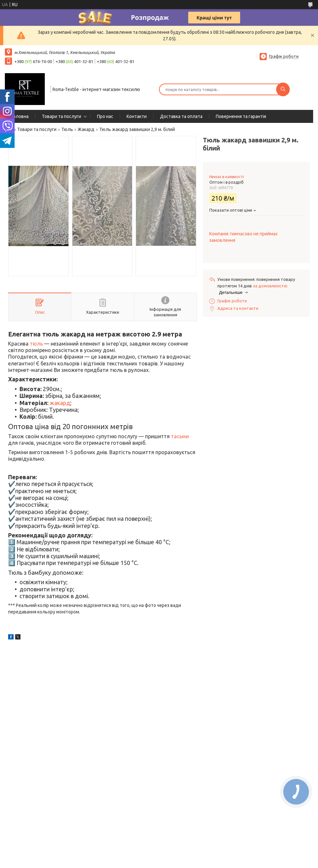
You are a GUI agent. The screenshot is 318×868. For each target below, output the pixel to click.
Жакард (86, 129)
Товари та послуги (61, 116)
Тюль (67, 129)
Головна (20, 116)
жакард (60, 403)
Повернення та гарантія (241, 116)
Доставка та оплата (181, 116)
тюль (36, 344)
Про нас (105, 116)
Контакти (137, 116)
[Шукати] (283, 89)
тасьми (180, 436)
